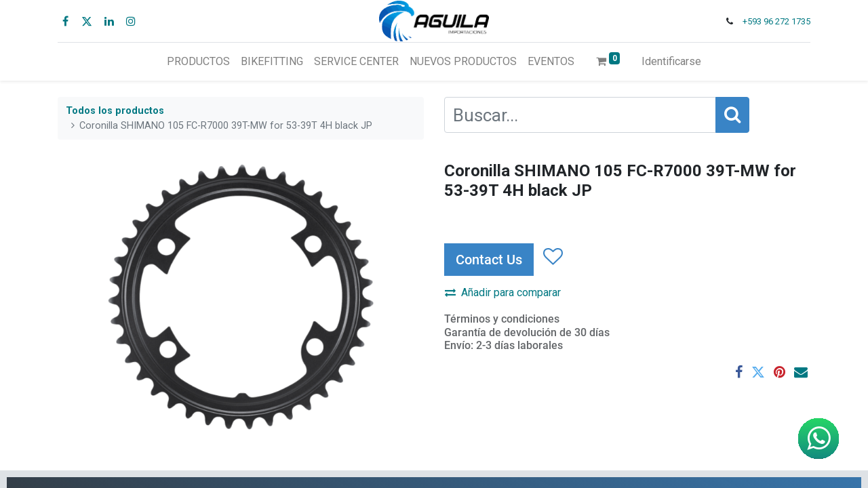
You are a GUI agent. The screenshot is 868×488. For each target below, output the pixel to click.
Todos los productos (115, 111)
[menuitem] (198, 62)
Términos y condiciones (502, 319)
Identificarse (671, 61)
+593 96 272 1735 (776, 21)
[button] (552, 258)
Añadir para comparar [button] (503, 292)
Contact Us (489, 260)
